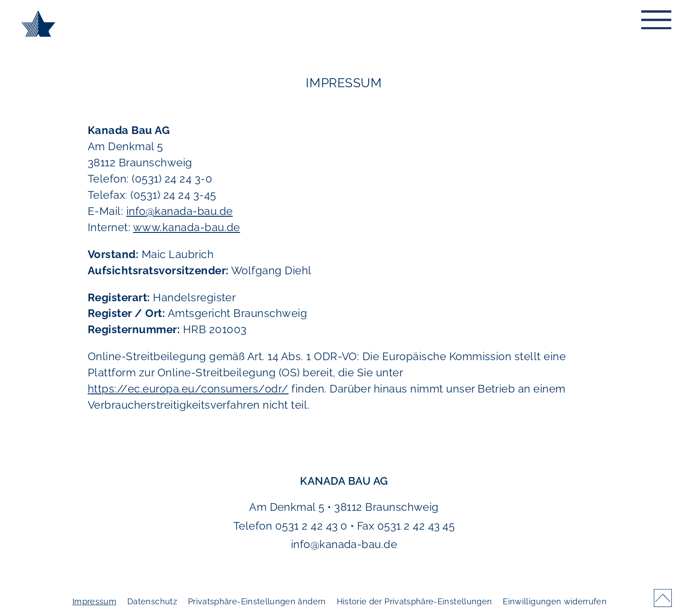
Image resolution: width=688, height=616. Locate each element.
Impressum (94, 601)
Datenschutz (152, 601)
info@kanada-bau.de (180, 211)
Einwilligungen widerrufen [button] (555, 601)
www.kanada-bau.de (187, 227)
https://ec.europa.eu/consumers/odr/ (188, 389)
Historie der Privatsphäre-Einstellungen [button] (415, 601)
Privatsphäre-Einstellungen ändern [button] (257, 601)
